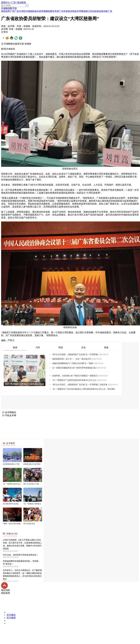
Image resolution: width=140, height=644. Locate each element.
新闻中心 (6, 2)
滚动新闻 (21, 2)
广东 (13, 2)
